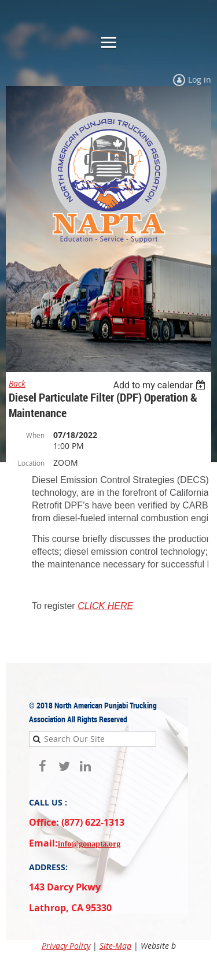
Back (17, 383)
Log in (200, 79)
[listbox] (161, 385)
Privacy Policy (66, 946)
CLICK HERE (105, 606)
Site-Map (115, 946)
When (35, 435)
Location (31, 463)
